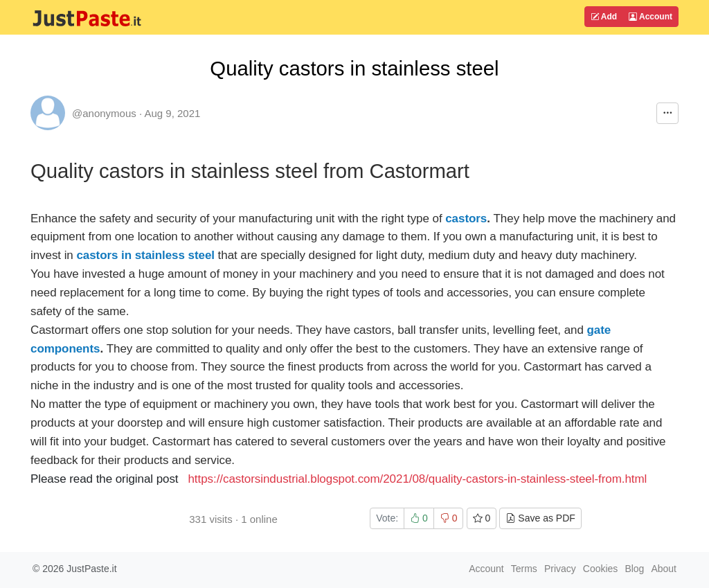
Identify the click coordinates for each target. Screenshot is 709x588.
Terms (524, 569)
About (664, 569)
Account (650, 17)
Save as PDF (540, 518)
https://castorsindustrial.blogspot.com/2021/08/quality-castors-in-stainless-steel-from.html (417, 479)
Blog (634, 569)
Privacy (560, 569)
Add (604, 17)
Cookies (601, 569)
